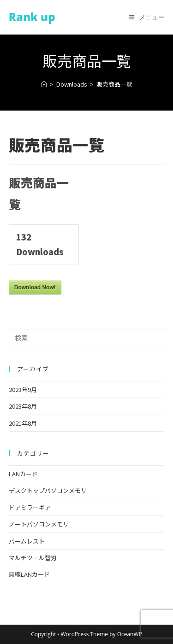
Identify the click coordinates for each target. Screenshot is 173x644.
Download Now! (35, 287)
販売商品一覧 (114, 84)
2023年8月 (23, 406)
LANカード (23, 474)
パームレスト (27, 541)
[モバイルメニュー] (147, 17)
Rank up (32, 17)
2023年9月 (23, 389)
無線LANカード (29, 574)
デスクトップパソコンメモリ (48, 490)
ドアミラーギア (30, 507)
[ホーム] (44, 84)
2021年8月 (23, 423)
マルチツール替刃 (33, 558)
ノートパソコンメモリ (39, 524)
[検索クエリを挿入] (87, 338)
